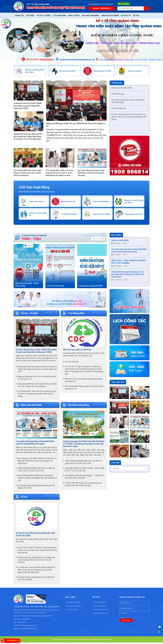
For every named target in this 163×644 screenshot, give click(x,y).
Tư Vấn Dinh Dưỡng (70, 215)
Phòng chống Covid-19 (101, 611)
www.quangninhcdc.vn (28, 630)
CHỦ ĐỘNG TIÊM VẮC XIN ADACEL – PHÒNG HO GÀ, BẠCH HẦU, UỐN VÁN (84, 478)
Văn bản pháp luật (99, 604)
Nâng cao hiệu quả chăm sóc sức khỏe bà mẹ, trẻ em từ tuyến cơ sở (76, 125)
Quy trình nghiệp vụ (100, 607)
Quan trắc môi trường (99, 215)
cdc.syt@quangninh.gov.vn (28, 627)
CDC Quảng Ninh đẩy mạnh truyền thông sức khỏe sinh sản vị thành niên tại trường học (28, 173)
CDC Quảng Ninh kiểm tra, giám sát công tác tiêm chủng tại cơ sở (84, 389)
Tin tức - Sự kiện (43, 16)
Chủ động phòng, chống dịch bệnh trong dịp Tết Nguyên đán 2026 (36, 488)
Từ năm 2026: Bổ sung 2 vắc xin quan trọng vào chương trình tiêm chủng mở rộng (83, 486)
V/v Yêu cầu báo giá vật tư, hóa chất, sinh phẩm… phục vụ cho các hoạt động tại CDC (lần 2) (129, 118)
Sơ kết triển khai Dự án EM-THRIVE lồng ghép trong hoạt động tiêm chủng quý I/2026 (28, 106)
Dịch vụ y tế (126, 16)
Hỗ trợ (136, 16)
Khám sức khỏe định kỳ (36, 215)
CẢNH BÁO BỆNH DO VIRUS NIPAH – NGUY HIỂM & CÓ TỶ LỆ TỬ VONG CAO (84, 471)
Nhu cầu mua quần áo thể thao (77, 351)
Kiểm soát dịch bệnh (110, 16)
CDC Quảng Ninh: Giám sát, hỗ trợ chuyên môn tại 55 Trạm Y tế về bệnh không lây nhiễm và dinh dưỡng (59, 174)
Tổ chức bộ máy (71, 611)
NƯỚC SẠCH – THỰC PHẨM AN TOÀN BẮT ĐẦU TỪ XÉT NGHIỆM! (129, 264)
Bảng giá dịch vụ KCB (103, 71)
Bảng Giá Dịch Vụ (69, 202)
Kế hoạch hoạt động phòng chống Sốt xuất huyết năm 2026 (35, 536)
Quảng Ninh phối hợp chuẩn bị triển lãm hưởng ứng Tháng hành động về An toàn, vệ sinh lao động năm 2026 (28, 137)
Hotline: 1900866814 (101, 8)
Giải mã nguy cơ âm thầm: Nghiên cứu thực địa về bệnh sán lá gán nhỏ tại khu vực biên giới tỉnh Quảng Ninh (37, 462)
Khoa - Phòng (74, 16)
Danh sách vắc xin (38, 202)
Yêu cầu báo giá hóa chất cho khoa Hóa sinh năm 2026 (128, 102)
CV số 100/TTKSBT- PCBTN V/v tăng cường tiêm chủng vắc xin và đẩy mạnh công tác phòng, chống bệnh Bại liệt (37, 552)
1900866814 (26, 620)
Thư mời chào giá (119, 109)
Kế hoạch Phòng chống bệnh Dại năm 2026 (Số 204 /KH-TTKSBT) (36, 580)
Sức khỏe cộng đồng (91, 16)
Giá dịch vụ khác (135, 71)
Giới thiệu (30, 16)
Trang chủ (19, 16)
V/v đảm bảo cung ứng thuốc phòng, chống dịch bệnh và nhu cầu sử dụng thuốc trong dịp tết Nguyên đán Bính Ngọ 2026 (36, 571)
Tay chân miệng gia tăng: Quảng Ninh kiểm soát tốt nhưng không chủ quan (91, 173)
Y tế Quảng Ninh (59, 16)
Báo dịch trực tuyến (68, 71)
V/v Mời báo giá (118, 95)
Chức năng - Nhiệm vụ (73, 607)
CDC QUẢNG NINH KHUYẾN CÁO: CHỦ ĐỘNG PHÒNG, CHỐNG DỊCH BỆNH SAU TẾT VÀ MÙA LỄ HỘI (37, 480)
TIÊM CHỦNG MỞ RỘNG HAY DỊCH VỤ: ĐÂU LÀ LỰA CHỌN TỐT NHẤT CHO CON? (36, 471)
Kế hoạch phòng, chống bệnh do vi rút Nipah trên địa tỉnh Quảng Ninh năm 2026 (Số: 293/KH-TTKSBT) (36, 561)
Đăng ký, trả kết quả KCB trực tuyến (34, 71)
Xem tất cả (98, 240)
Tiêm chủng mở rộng (100, 615)
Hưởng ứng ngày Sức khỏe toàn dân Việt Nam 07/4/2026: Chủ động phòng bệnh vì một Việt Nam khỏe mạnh (84, 445)
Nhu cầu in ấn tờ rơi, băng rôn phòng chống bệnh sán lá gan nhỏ (83, 382)
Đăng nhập (123, 4)
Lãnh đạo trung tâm (73, 604)
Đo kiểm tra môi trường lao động (132, 202)
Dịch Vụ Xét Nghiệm (102, 202)
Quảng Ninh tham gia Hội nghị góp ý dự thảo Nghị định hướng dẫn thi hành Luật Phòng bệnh (128, 276)
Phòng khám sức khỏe (132, 215)
